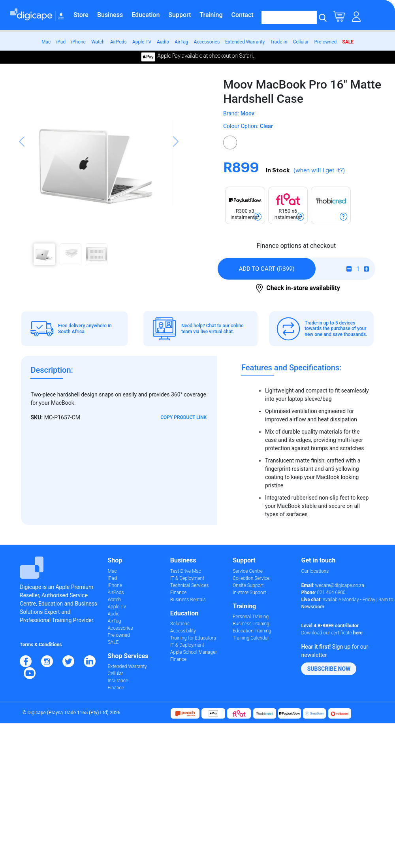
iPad (61, 42)
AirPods (118, 42)
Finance (116, 688)
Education (146, 15)
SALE (348, 42)
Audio (163, 42)
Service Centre (248, 571)
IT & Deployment (187, 578)
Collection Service (251, 578)
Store (81, 15)
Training (211, 15)
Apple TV (142, 42)
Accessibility (183, 631)
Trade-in (279, 42)
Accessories (207, 42)
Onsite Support (248, 585)
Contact (243, 15)
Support (180, 15)
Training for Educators (193, 638)
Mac (46, 42)
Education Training (252, 631)
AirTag (182, 42)
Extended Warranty (245, 42)
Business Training (251, 624)
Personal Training (251, 617)
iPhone (78, 42)
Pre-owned (326, 42)
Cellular (301, 42)
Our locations (315, 571)
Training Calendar (251, 638)
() (266, 269)
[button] (22, 169)
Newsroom (312, 607)
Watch (98, 42)
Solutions (180, 624)
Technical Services (189, 585)
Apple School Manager (194, 652)
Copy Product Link (183, 417)
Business (110, 15)
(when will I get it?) (319, 171)
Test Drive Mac (186, 571)
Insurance (118, 681)
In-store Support (249, 593)
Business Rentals (188, 600)
